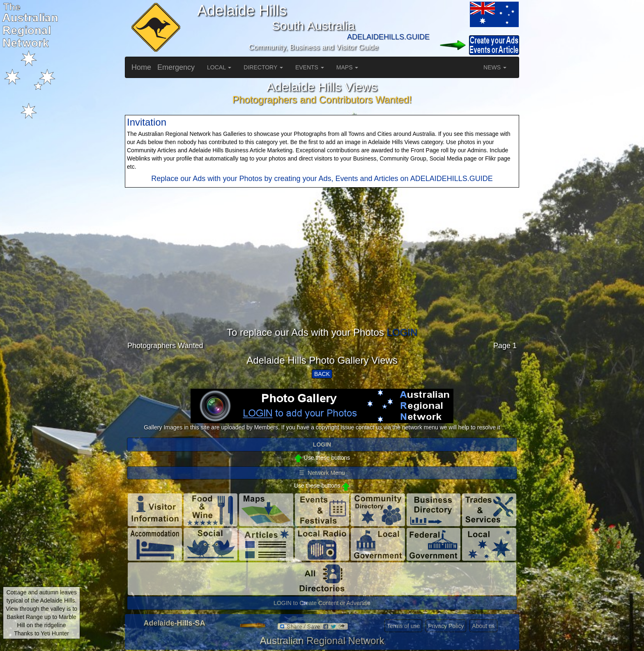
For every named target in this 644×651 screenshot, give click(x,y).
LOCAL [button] (219, 67)
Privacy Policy (446, 626)
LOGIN (402, 332)
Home (141, 67)
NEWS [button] (495, 67)
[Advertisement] (322, 270)
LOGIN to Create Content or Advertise (322, 603)
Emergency (176, 67)
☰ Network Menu (322, 473)
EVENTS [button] (310, 67)
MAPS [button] (347, 67)
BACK (322, 374)
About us (483, 626)
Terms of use (403, 626)
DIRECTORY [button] (263, 67)
